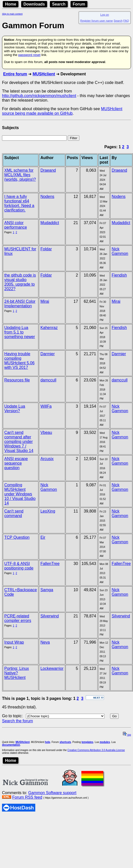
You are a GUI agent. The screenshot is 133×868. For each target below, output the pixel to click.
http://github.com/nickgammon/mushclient (39, 96)
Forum (79, 4)
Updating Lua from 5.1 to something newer (20, 332)
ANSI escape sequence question (16, 463)
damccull (48, 380)
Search (59, 4)
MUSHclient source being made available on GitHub (62, 111)
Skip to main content (12, 14)
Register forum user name (97, 21)
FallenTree (50, 564)
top (127, 735)
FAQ (126, 21)
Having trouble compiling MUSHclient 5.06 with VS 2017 (19, 361)
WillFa (46, 406)
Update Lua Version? (15, 409)
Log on (105, 15)
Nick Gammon (120, 251)
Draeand (48, 170)
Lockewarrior (52, 668)
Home (11, 4)
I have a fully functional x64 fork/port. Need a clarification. (19, 203)
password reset (29, 55)
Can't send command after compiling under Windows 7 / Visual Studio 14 (19, 442)
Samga (47, 590)
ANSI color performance (16, 225)
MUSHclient (44, 74)
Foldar (46, 249)
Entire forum (15, 74)
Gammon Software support (52, 793)
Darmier (47, 354)
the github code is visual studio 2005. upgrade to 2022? (20, 282)
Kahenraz (49, 328)
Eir (43, 537)
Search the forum (18, 721)
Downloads (34, 4)
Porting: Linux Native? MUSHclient (17, 673)
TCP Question (17, 537)
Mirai (45, 301)
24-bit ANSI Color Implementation (20, 304)
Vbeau (46, 432)
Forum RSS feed (27, 797)
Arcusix (47, 459)
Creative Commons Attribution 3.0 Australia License (96, 750)
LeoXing (48, 511)
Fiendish (119, 275)
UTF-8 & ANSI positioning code (19, 566)
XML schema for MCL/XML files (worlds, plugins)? (20, 175)
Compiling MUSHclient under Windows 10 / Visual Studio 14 (20, 494)
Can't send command (14, 513)
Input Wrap (14, 642)
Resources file (17, 380)
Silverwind (49, 616)
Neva (45, 642)
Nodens (47, 197)
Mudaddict (50, 223)
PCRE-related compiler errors (18, 618)
